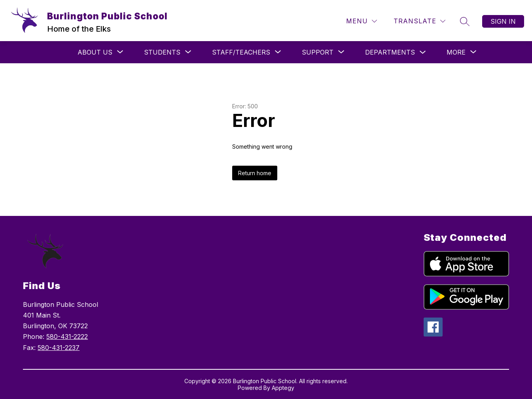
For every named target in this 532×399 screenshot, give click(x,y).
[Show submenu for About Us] (95, 52)
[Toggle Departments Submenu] (423, 52)
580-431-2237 (59, 348)
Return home (255, 173)
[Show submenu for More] (456, 52)
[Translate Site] (419, 21)
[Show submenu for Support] (318, 52)
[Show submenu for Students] (162, 52)
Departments (390, 52)
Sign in (503, 21)
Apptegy (283, 388)
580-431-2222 (67, 337)
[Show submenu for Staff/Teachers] (241, 52)
